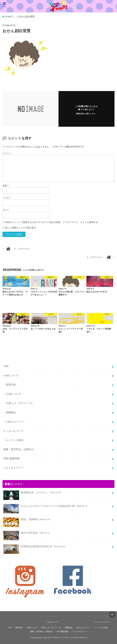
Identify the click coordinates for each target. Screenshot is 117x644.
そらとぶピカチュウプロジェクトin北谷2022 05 (46, 507)
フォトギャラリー (13, 468)
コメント (7, 153)
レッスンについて (13, 431)
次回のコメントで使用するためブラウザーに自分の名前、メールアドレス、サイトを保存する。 (53, 222)
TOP (6, 366)
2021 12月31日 (27, 534)
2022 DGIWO (27, 521)
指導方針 (11, 385)
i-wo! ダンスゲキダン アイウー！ (57, 638)
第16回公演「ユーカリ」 (32, 494)
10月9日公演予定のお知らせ (34, 548)
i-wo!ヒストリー (15, 422)
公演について (14, 394)
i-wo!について (11, 375)
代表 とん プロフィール (19, 403)
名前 (5, 186)
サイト (6, 210)
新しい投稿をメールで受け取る (21, 228)
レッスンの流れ (15, 440)
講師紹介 (11, 412)
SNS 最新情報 (11, 458)
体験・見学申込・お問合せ (18, 449)
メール (7, 198)
